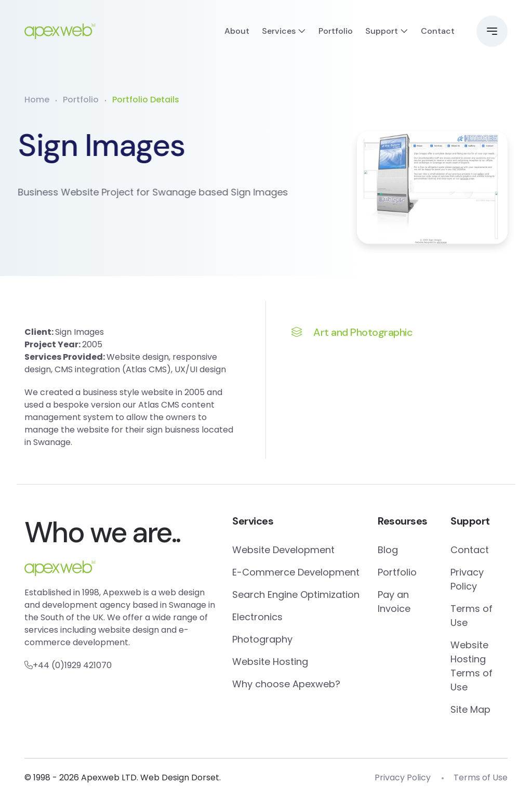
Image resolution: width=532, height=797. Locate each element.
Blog (388, 550)
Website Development (283, 550)
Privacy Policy (467, 579)
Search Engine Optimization (296, 595)
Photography (262, 639)
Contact (438, 31)
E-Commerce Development (296, 572)
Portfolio (336, 31)
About (237, 31)
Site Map (470, 709)
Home (37, 100)
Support (382, 31)
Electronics (257, 617)
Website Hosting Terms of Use (471, 666)
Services (279, 31)
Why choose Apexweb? (286, 684)
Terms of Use (471, 616)
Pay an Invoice (394, 602)
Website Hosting (270, 662)
